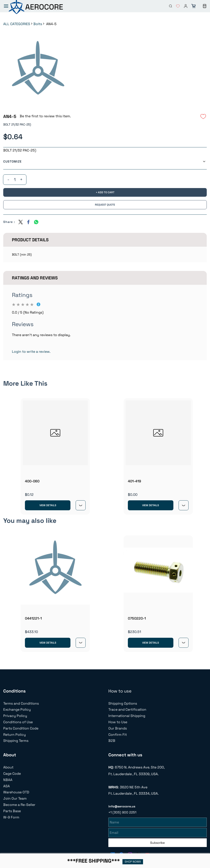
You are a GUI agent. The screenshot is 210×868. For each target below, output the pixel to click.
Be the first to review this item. (45, 116)
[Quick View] (81, 505)
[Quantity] (15, 180)
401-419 (134, 481)
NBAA (8, 780)
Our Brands (118, 728)
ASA (7, 786)
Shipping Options (123, 703)
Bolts (38, 24)
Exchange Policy (17, 709)
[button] (176, 6)
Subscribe (157, 842)
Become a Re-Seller (19, 805)
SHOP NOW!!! (133, 862)
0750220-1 (137, 618)
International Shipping (127, 716)
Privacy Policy (15, 716)
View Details (48, 505)
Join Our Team (15, 798)
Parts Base (12, 811)
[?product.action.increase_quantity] (21, 180)
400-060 (32, 481)
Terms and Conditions (21, 703)
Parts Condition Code (21, 728)
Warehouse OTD (16, 792)
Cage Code (12, 774)
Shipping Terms (16, 741)
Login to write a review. (31, 352)
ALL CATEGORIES (17, 24)
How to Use (118, 722)
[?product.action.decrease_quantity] (8, 180)
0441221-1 (33, 618)
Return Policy (15, 735)
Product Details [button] (30, 240)
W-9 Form (11, 817)
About (8, 767)
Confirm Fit (118, 735)
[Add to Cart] (105, 192)
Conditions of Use (18, 722)
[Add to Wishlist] (203, 116)
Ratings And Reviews (35, 278)
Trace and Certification (127, 709)
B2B (112, 741)
